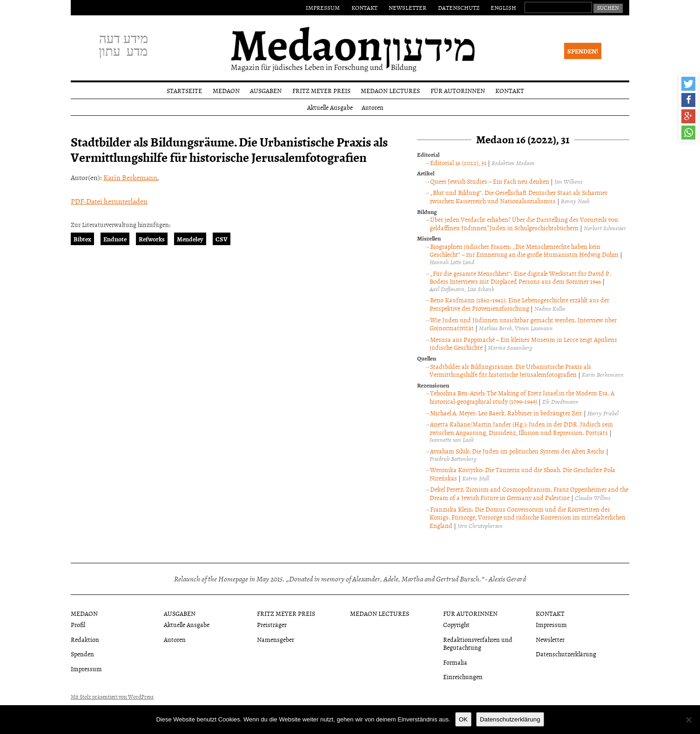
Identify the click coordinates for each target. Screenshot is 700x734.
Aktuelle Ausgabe (330, 107)
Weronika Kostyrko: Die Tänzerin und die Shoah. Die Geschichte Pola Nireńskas (522, 474)
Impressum (323, 7)
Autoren (373, 107)
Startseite (184, 90)
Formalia (455, 662)
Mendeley (190, 239)
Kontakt (364, 7)
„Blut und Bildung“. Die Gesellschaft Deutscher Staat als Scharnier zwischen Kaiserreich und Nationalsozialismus (518, 197)
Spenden (82, 654)
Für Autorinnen (458, 90)
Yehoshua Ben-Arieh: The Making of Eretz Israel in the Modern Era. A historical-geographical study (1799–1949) (522, 397)
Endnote (115, 239)
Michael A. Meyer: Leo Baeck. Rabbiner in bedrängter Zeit (506, 413)
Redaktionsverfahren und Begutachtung (478, 643)
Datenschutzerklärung (566, 654)
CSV (222, 239)
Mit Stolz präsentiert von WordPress (112, 697)
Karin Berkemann (130, 177)
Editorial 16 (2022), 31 (458, 163)
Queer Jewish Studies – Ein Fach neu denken (490, 181)
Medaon (226, 90)
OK (463, 719)
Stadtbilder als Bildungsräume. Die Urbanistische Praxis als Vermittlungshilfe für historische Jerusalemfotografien (510, 370)
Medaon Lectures (390, 90)
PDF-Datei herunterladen (109, 201)
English (503, 7)
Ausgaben (266, 90)
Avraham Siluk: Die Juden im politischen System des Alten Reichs (517, 451)
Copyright (456, 624)
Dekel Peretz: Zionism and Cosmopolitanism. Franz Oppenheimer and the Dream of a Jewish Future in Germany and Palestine (529, 493)
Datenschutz (459, 7)
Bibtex (82, 239)
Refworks (152, 239)
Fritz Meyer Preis (321, 90)
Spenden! (583, 51)
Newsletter (407, 7)
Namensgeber (276, 639)
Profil (78, 624)
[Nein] (688, 720)
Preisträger (272, 624)
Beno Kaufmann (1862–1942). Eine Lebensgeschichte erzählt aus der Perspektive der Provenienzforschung (519, 304)
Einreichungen (463, 677)
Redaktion (85, 639)
